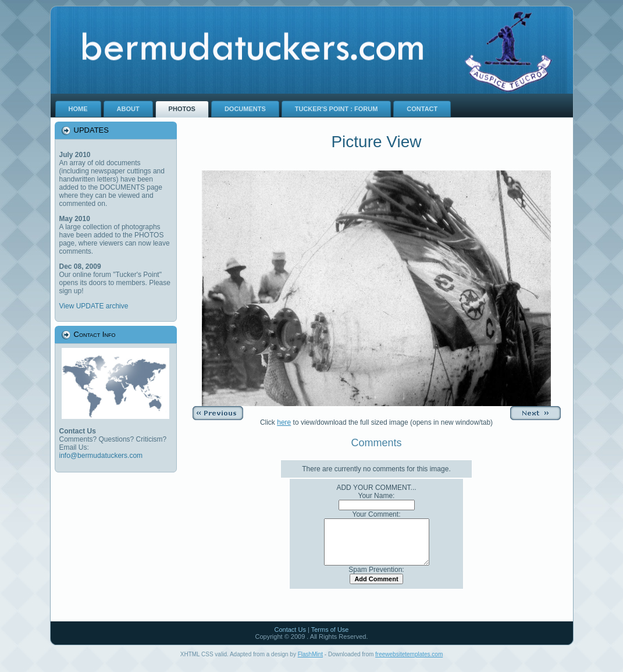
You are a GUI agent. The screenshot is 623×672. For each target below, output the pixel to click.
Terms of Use (330, 638)
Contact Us (290, 638)
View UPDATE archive (94, 306)
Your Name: (377, 496)
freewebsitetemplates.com (409, 663)
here (284, 422)
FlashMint (310, 663)
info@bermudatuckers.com (101, 456)
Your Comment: (377, 514)
